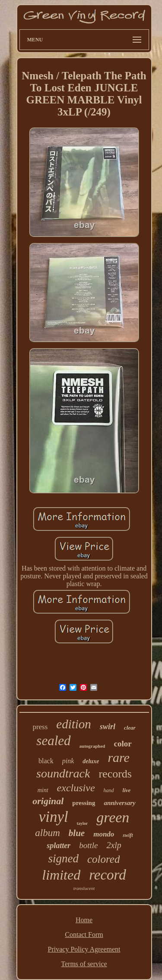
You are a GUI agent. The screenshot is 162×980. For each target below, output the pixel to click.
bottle (88, 845)
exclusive (76, 788)
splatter (59, 846)
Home (84, 920)
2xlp (114, 845)
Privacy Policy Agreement (84, 949)
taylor (83, 823)
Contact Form (84, 935)
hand (109, 790)
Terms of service (84, 964)
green (113, 817)
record (108, 875)
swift (128, 835)
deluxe (91, 761)
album (48, 833)
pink (68, 761)
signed (64, 858)
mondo (104, 834)
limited (61, 875)
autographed (92, 746)
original (48, 801)
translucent (84, 888)
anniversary (119, 803)
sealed (53, 741)
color (122, 744)
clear (130, 728)
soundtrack (63, 773)
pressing (84, 803)
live (127, 790)
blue (77, 833)
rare (119, 757)
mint (43, 790)
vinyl (54, 817)
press (40, 727)
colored (103, 859)
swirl (108, 727)
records (115, 774)
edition (74, 724)
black (46, 761)
